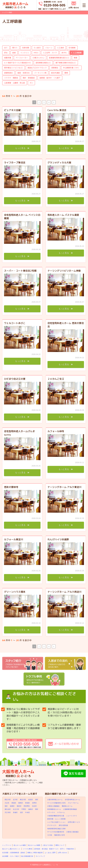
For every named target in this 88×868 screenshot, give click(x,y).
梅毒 (76, 58)
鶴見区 (19, 806)
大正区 (7, 803)
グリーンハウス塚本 (15, 592)
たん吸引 (37, 48)
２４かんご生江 (56, 379)
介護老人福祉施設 (72, 832)
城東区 (12, 806)
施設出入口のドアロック (37, 68)
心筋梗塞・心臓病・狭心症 (15, 83)
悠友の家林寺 (11, 487)
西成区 (14, 803)
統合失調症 (55, 73)
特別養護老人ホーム (54, 809)
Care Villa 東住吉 (57, 110)
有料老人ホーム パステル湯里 (63, 215)
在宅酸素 (72, 48)
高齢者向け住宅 (60, 835)
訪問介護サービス (74, 822)
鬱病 (66, 73)
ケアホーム (61, 813)
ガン (31, 83)
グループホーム (73, 803)
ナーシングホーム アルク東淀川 (64, 487)
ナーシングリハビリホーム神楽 (64, 271)
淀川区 (15, 800)
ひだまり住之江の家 (15, 379)
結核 (14, 53)
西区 (37, 809)
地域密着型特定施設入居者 (56, 829)
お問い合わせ (62, 853)
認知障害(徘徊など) (43, 63)
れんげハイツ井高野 (58, 539)
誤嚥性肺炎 (8, 73)
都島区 (21, 803)
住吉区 (34, 806)
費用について (60, 845)
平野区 (24, 809)
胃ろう (15, 48)
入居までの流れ (48, 845)
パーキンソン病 (40, 73)
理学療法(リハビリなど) (14, 68)
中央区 (28, 813)
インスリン (25, 53)
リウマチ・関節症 (11, 78)
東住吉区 (8, 809)
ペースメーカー (22, 58)
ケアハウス (51, 813)
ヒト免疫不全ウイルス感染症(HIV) (18, 63)
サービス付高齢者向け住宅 (56, 803)
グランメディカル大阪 (59, 163)
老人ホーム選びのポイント (11, 849)
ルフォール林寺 (56, 431)
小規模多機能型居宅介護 (56, 816)
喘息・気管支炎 (24, 73)
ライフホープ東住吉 (15, 163)
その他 (50, 835)
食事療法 (55, 68)
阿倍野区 (27, 806)
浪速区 (15, 813)
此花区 (31, 800)
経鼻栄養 (8, 58)
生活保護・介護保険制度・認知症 (14, 853)
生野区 (34, 803)
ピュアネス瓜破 (12, 110)
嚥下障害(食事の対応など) (66, 63)
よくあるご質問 (50, 853)
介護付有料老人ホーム (55, 800)
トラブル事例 (27, 849)
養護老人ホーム (67, 806)
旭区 (6, 806)
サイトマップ (40, 856)
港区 (37, 800)
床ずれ (64, 53)
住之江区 (16, 809)
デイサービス (52, 825)
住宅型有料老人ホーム (73, 800)
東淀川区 (23, 800)
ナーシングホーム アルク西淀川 (64, 592)
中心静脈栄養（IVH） (71, 68)
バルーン (49, 48)
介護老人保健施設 (53, 806)
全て (6, 48)
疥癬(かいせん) (38, 58)
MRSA (36, 53)
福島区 (31, 809)
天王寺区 (8, 813)
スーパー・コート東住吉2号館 (20, 271)
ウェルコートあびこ (15, 323)
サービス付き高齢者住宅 (56, 832)
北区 (21, 813)
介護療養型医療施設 (70, 809)
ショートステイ (72, 816)
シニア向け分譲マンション (56, 822)
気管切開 (26, 48)
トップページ (7, 845)
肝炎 (6, 53)
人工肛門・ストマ (50, 53)
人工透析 (61, 48)
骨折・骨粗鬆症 (29, 78)
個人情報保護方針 (27, 856)
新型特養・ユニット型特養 (56, 819)
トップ (4, 12)
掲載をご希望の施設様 (35, 853)
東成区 (28, 803)
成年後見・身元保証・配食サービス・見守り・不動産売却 (54, 849)
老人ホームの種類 (20, 845)
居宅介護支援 (63, 825)
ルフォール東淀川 (14, 539)
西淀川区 (8, 800)
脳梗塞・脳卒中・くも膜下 (50, 78)
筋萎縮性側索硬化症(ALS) (59, 58)
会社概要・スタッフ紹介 (11, 856)
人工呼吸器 (77, 53)
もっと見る (20, 148)
